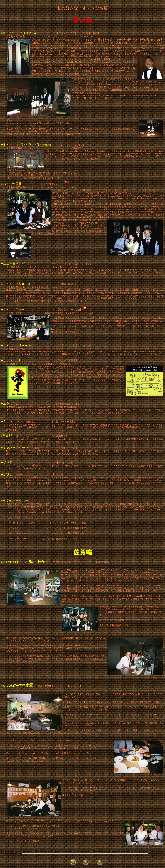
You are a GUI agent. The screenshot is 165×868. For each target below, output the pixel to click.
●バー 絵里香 (11, 184)
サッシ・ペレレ (14, 360)
